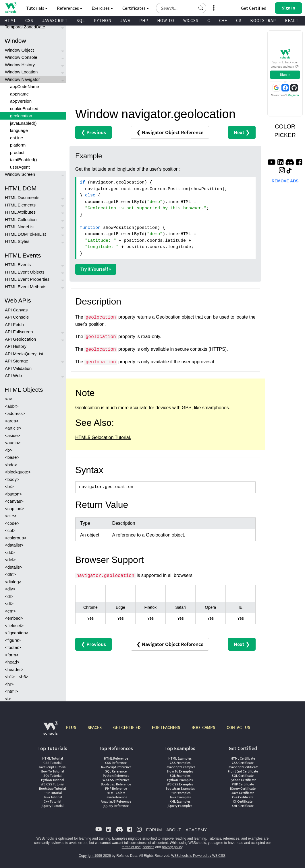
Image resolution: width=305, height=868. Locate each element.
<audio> (13, 443)
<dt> (9, 603)
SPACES (95, 727)
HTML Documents (22, 197)
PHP (144, 21)
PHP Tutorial (53, 793)
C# (239, 21)
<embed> (14, 618)
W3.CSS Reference (116, 780)
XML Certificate (243, 806)
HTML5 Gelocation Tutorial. (103, 437)
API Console (17, 317)
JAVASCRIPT (55, 21)
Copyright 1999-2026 (95, 856)
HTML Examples (180, 758)
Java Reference (116, 797)
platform (18, 145)
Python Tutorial (53, 780)
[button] (201, 8)
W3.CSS (191, 21)
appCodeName (25, 86)
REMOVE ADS (285, 181)
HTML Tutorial (53, 758)
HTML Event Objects (25, 272)
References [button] (70, 8)
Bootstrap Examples (180, 788)
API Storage (17, 361)
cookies (148, 847)
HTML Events (18, 265)
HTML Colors (116, 793)
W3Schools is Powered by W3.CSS (198, 856)
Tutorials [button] (37, 8)
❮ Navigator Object (170, 132)
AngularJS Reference (116, 801)
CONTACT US (238, 727)
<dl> (9, 596)
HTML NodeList (20, 227)
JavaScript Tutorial (52, 767)
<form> (12, 655)
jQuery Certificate (243, 788)
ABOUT (174, 830)
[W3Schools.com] (50, 731)
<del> (10, 560)
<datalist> (14, 545)
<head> (12, 662)
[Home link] (11, 8)
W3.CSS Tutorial (53, 784)
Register (294, 95)
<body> (12, 479)
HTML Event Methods (26, 287)
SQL (81, 21)
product (17, 152)
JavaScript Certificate (243, 767)
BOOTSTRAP (263, 21)
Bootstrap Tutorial (52, 788)
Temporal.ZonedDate (25, 27)
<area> (12, 421)
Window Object (19, 50)
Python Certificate (243, 780)
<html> (11, 691)
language (19, 130)
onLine (17, 138)
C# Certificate (243, 801)
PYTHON (103, 21)
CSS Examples (180, 763)
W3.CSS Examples (180, 784)
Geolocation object (175, 317)
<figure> (13, 640)
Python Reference (116, 776)
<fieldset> (14, 626)
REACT (292, 21)
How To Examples (180, 771)
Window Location (21, 72)
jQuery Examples (180, 806)
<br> (9, 486)
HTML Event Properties (27, 279)
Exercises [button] (102, 8)
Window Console (21, 57)
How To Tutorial (52, 771)
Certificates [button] (136, 8)
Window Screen (20, 174)
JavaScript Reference (116, 767)
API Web (13, 376)
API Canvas (16, 310)
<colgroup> (16, 538)
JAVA (125, 21)
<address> (15, 413)
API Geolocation (20, 339)
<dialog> (13, 582)
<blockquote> (18, 472)
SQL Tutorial (52, 776)
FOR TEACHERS (166, 727)
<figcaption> (17, 633)
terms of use (131, 847)
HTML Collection (21, 220)
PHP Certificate (243, 784)
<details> (14, 567)
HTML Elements (20, 205)
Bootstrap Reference (116, 784)
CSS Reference (116, 763)
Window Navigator (22, 79)
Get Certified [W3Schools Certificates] (254, 8)
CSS (29, 21)
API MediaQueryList (24, 354)
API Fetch (14, 324)
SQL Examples (180, 776)
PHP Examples (180, 793)
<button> (13, 494)
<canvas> (14, 501)
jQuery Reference (116, 806)
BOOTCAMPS (203, 727)
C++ (223, 21)
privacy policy (172, 847)
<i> (8, 699)
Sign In (285, 75)
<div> (10, 589)
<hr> (9, 684)
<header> (14, 669)
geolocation (21, 116)
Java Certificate (243, 793)
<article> (13, 428)
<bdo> (11, 465)
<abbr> (12, 406)
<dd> (10, 552)
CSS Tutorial (52, 763)
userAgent (20, 167)
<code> (12, 523)
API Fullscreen (19, 332)
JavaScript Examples (180, 767)
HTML (10, 21)
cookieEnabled (24, 109)
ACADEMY (196, 830)
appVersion (21, 101)
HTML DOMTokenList (25, 234)
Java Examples (180, 797)
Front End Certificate (243, 771)
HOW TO (166, 21)
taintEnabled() (23, 160)
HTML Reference (116, 758)
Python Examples (180, 780)
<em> (10, 611)
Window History (20, 65)
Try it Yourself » (96, 269)
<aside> (12, 435)
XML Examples (180, 801)
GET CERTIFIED (127, 727)
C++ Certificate (243, 797)
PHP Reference (116, 788)
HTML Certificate (243, 758)
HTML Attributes (20, 212)
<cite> (11, 516)
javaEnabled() (23, 123)
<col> (10, 530)
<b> (9, 450)
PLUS (71, 727)
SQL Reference (116, 771)
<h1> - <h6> (17, 677)
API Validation (18, 368)
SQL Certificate (243, 776)
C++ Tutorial (52, 801)
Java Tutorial (53, 797)
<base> (12, 457)
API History (16, 346)
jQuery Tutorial (53, 806)
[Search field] (181, 8)
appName (19, 94)
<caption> (14, 509)
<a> (9, 399)
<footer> (13, 647)
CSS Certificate (243, 763)
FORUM (154, 830)
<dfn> (10, 574)
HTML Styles (17, 241)
